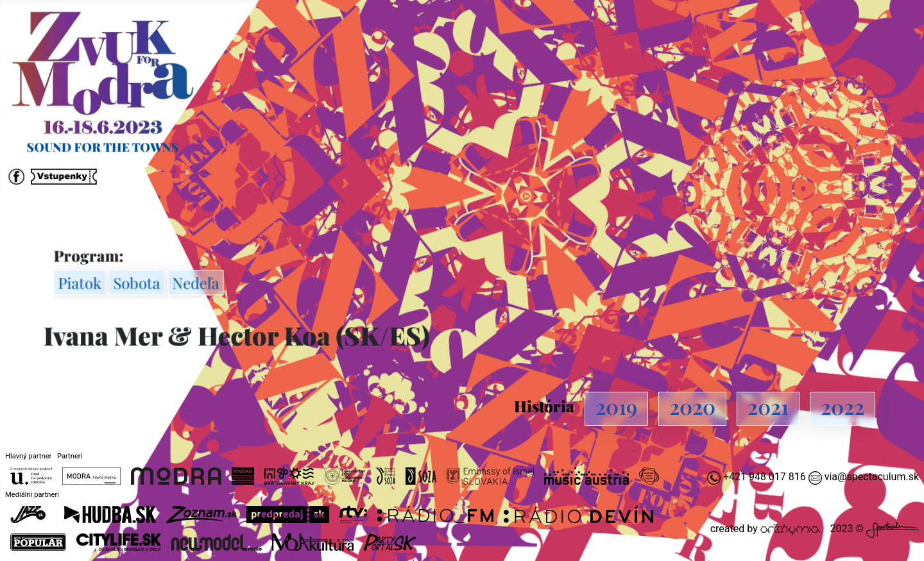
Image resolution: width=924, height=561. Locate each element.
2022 (843, 406)
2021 (768, 406)
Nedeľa (197, 282)
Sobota (139, 282)
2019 (616, 406)
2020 (692, 406)
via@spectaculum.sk (872, 477)
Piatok (82, 282)
